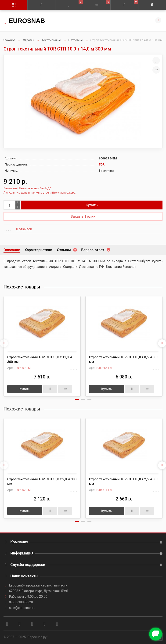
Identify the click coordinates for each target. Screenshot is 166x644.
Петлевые (76, 40)
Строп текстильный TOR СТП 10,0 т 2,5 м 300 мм (124, 482)
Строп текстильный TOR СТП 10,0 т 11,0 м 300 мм (40, 360)
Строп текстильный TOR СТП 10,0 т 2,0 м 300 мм (42, 482)
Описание (12, 250)
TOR (102, 164)
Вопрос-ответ (96, 250)
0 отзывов (24, 229)
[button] (77, 399)
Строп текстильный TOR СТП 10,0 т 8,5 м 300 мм (124, 360)
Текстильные (51, 40)
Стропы (29, 40)
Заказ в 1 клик (83, 216)
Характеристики (38, 250)
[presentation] (4, 343)
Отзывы (67, 250)
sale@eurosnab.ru (22, 608)
